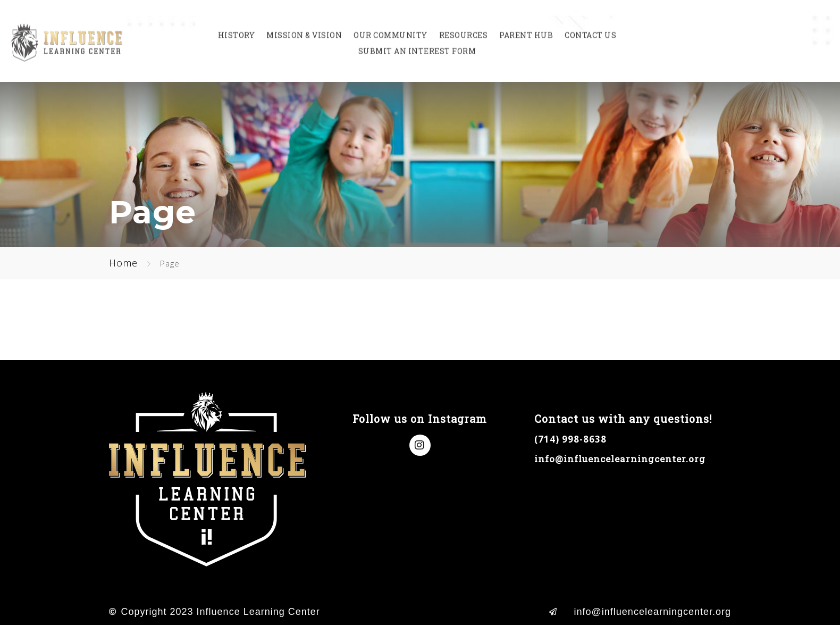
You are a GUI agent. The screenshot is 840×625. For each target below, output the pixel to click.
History (237, 27)
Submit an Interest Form (417, 43)
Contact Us (590, 27)
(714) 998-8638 (570, 439)
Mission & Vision (304, 27)
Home (123, 263)
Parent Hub (526, 27)
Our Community (390, 27)
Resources (464, 27)
